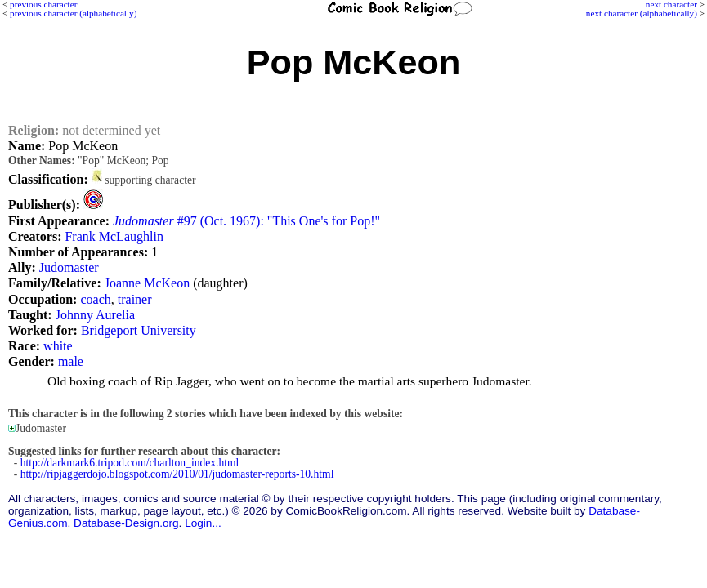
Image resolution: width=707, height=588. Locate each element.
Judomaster (69, 267)
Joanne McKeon (147, 283)
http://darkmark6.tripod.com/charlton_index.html (130, 463)
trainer (135, 299)
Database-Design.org (126, 523)
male (71, 361)
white (58, 346)
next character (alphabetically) (642, 13)
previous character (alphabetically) (73, 13)
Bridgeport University (139, 330)
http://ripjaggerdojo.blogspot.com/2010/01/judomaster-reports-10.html (177, 474)
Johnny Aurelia (95, 315)
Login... (203, 523)
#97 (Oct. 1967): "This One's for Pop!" (246, 221)
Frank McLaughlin (114, 236)
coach (95, 299)
